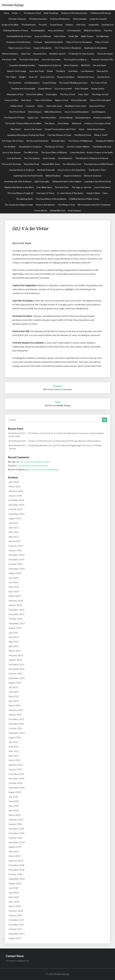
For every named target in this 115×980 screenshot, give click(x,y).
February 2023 (16, 655)
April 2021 (14, 756)
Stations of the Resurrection (74, 13)
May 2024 (14, 587)
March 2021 (15, 760)
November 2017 (16, 925)
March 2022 (15, 705)
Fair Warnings (103, 36)
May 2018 (14, 897)
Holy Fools (81, 25)
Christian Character (17, 19)
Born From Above (18, 112)
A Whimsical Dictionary (101, 13)
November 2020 (16, 778)
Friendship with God (102, 147)
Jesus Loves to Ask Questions (72, 170)
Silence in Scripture (93, 176)
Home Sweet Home (96, 129)
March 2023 (15, 651)
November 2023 (16, 614)
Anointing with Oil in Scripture (18, 181)
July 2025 (13, 523)
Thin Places (50, 123)
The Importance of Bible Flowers (99, 164)
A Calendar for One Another (81, 54)
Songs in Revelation (43, 48)
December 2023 (16, 610)
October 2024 (16, 564)
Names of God (62, 100)
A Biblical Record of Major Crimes (84, 199)
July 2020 (13, 797)
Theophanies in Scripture (30, 147)
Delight (22, 77)
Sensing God (107, 25)
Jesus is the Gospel (33, 129)
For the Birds (10, 147)
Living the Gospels (98, 19)
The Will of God (31, 152)
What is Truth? (101, 135)
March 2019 (15, 856)
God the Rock (103, 77)
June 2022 (14, 692)
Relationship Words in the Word (19, 187)
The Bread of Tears (97, 170)
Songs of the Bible (10, 25)
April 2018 (14, 902)
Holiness (69, 25)
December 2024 (16, 555)
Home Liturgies (80, 19)
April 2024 (14, 591)
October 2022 (16, 673)
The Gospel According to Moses (33, 466)
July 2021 (13, 742)
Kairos (40, 106)
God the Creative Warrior (78, 147)
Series (15, 13)
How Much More (49, 118)
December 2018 (16, 865)
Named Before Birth (54, 42)
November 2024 (16, 559)
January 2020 (15, 824)
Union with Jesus (54, 106)
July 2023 (13, 633)
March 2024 (15, 596)
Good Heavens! (65, 158)
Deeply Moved (45, 89)
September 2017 (17, 934)
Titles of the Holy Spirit (100, 100)
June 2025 (14, 528)
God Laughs (51, 94)
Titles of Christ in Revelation (79, 42)
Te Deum (38, 42)
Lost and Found (14, 158)
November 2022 (16, 669)
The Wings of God (66, 205)
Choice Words (41, 210)
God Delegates (99, 112)
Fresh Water (63, 123)
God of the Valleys (35, 94)
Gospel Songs (56, 25)
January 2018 (15, 915)
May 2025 (14, 532)
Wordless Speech (57, 54)
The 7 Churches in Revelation (68, 48)
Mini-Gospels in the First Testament (94, 205)
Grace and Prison (97, 106)
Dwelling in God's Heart (76, 106)
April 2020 (14, 810)
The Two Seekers (32, 158)
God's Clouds (49, 158)
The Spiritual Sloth (24, 199)
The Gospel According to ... (76, 59)
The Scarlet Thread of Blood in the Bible (23, 123)
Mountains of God (15, 94)
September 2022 (17, 678)
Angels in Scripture (72, 176)
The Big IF (61, 71)
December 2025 (16, 500)
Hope (105, 193)
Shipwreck (77, 123)
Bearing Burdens (83, 118)
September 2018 (17, 879)
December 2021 (16, 719)
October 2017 (16, 929)
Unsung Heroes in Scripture (22, 170)
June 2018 (14, 893)
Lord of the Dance (102, 187)
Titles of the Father (43, 100)
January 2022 (15, 715)
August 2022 (15, 683)
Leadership (94, 25)
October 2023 (16, 619)
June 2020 (14, 801)
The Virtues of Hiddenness (80, 141)
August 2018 (15, 883)
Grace (81, 129)
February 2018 (16, 911)
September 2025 (17, 514)
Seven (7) (33, 77)
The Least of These (45, 193)
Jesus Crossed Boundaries (77, 112)
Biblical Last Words (93, 30)
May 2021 (14, 751)
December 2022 (16, 664)
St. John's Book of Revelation (70, 193)
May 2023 (14, 642)
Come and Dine (11, 100)
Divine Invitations (10, 54)
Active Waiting (66, 118)
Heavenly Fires (40, 54)
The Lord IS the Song (11, 164)
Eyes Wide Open (44, 187)
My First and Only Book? (38, 141)
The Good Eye (15, 83)
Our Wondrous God (72, 164)
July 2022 (13, 687)
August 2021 (15, 737)
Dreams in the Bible (102, 118)
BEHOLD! (86, 65)
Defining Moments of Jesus (16, 30)
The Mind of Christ (83, 135)
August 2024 (15, 573)
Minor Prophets (71, 65)
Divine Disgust (35, 112)
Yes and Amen (99, 65)
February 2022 (16, 710)
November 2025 (16, 505)
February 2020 (16, 820)
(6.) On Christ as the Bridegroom (43, 469)
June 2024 (14, 582)
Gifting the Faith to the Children (67, 181)
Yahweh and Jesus (86, 77)
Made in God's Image (17, 71)
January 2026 (15, 496)
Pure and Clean (62, 187)
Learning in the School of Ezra (98, 181)
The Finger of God (100, 94)
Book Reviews (75, 210)
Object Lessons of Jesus (19, 48)
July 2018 (13, 888)
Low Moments (87, 71)
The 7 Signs (11, 77)
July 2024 (13, 578)
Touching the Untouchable (23, 89)
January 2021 (15, 769)
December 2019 (16, 829)
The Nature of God (32, 13)
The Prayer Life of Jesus (13, 141)
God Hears (73, 71)
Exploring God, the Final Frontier (28, 176)
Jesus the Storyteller (51, 59)
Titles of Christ (102, 42)
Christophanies (74, 30)
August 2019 (15, 847)
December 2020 (16, 774)
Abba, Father (60, 36)
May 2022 (14, 696)
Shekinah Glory (58, 141)
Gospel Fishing (49, 83)
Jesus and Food (47, 77)
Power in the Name (66, 77)
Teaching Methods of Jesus (19, 36)
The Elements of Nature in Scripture (92, 158)
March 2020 (15, 815)
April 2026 (14, 482)
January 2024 (15, 605)
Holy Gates (26, 100)
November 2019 (16, 833)
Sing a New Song (31, 164)
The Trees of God (99, 83)
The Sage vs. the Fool (81, 187)
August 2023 (15, 628)
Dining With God (58, 210)
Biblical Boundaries (53, 112)
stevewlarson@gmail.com (18, 961)
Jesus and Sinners (56, 30)
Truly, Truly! (83, 94)
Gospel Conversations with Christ (60, 129)
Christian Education (38, 19)
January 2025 (15, 550)
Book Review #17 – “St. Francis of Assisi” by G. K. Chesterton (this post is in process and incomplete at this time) (56, 435)
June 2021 (14, 747)
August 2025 (15, 518)
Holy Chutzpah (82, 89)
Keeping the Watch (105, 141)
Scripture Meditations (60, 19)
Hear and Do (102, 71)
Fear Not (108, 30)
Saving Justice (98, 89)
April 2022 (14, 701)
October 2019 (16, 838)
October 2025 (16, 509)
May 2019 (14, 851)
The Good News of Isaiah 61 (20, 193)
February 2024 (16, 601)
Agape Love (33, 118)
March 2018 (15, 906)
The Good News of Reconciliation (51, 199)
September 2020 (17, 788)
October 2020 (16, 783)
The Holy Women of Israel (59, 135)
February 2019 (16, 861)
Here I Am (26, 54)
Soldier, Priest (17, 106)
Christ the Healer (105, 54)
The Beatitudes (29, 25)
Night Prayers (87, 36)
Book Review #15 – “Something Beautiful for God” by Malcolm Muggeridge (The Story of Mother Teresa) (56, 447)
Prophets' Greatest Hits (102, 59)
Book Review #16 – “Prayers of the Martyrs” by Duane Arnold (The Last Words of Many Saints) (55, 441)
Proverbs (43, 25)
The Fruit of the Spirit (29, 59)
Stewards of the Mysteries (18, 42)
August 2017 (15, 938)
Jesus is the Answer (12, 152)
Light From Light (42, 181)
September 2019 (17, 842)
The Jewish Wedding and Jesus (73, 83)
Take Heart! (16, 129)
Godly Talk (73, 36)
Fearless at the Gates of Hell (97, 123)
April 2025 (14, 537)
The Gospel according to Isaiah (19, 205)
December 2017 (16, 920)
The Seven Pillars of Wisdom (54, 152)
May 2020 (14, 806)
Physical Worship (79, 100)
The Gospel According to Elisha (35, 462)
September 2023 (17, 623)
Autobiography (38, 30)
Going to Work (93, 193)
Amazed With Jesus (51, 164)
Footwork (30, 106)
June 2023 (14, 637)
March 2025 (15, 541)
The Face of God (67, 94)
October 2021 (16, 728)
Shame (50, 71)
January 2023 (15, 660)
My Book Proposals (46, 170)
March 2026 (15, 486)
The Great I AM (9, 59)
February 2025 (16, 546)
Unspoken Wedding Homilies (22, 65)
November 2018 (16, 870)
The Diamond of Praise (14, 118)
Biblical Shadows (53, 176)
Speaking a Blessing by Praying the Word (26, 135)
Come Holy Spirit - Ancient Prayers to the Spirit (91, 152)
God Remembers (32, 83)
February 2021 (16, 765)
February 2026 (16, 491)
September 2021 (17, 733)
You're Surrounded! (63, 89)
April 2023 (14, 646)
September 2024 (17, 569)
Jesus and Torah (36, 71)
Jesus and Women (43, 36)
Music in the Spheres (45, 205)
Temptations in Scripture (50, 65)
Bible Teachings (51, 13)
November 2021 (16, 724)
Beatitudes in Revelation (96, 48)
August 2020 (15, 792)
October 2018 (16, 874)
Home (6, 13)
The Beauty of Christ (54, 147)
